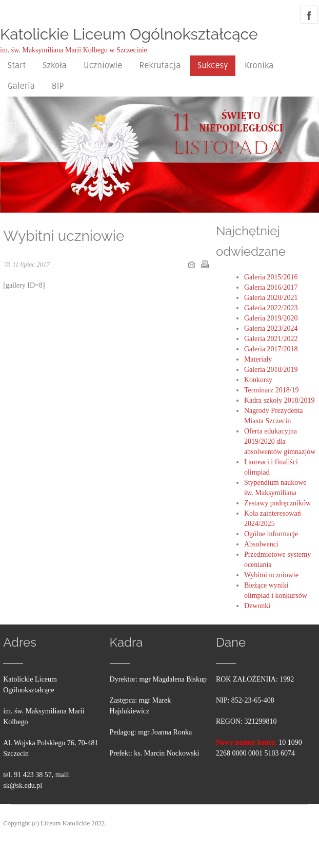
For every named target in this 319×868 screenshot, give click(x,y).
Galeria (21, 86)
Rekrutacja (160, 66)
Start (17, 66)
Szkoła (55, 66)
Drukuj (205, 264)
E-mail (191, 264)
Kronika (259, 66)
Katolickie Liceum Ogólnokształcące (129, 34)
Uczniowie (103, 66)
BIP (58, 86)
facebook (309, 15)
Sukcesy (213, 66)
